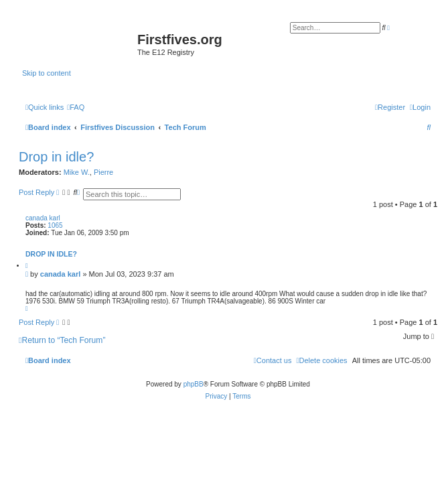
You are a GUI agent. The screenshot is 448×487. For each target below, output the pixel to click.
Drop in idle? (56, 157)
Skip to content (47, 73)
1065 (55, 225)
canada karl (43, 218)
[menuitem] (76, 107)
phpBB (194, 384)
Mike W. (77, 172)
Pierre (103, 172)
